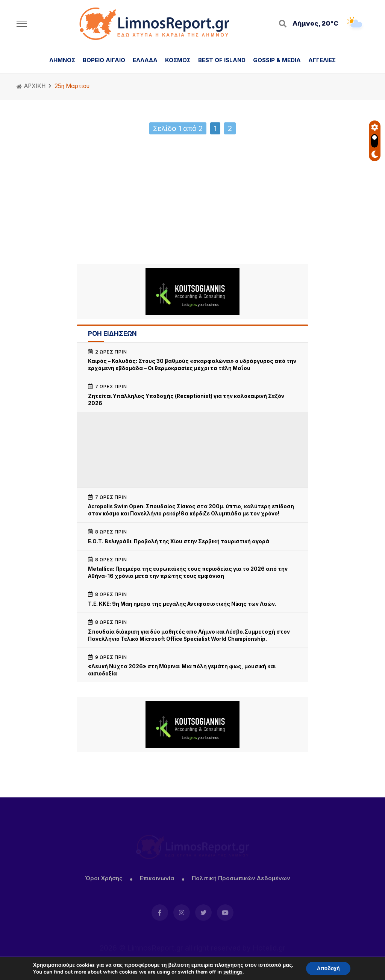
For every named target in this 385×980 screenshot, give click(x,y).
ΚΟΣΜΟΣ (178, 60)
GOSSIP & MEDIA (277, 60)
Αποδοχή (328, 968)
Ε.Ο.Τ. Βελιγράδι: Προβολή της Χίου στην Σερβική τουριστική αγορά (179, 541)
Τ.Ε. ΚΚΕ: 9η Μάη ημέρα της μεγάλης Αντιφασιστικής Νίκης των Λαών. (182, 604)
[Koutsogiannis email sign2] (192, 292)
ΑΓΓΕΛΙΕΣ (322, 60)
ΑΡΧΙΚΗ (31, 86)
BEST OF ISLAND (222, 60)
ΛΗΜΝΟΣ (62, 60)
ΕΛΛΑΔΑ (145, 60)
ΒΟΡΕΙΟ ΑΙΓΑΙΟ (104, 60)
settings (232, 972)
